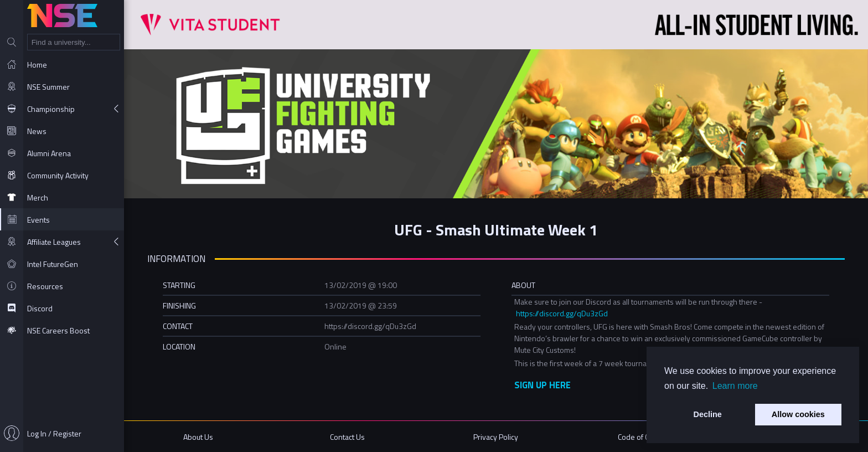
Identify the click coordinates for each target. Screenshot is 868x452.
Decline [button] (708, 414)
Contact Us (347, 437)
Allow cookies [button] (798, 414)
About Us (198, 437)
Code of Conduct (645, 437)
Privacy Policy (496, 437)
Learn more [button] (735, 386)
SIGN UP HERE (542, 385)
